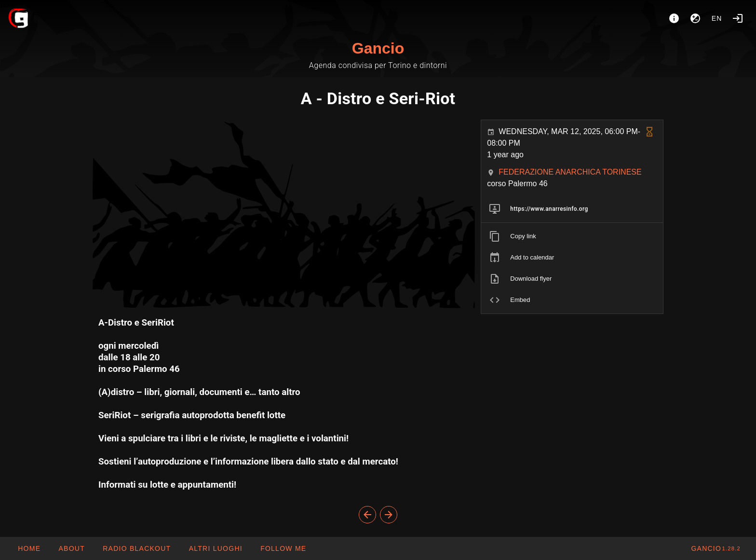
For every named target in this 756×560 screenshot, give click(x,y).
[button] (215, 548)
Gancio (378, 48)
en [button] (717, 18)
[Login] (738, 18)
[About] (674, 18)
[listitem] (572, 209)
